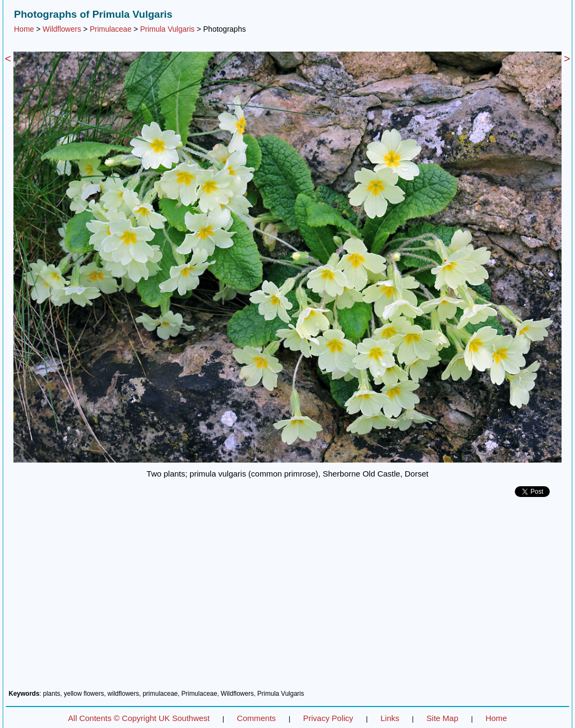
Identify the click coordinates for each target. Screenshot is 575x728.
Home (24, 29)
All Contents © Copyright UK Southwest (139, 718)
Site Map (443, 718)
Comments (257, 718)
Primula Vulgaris (167, 29)
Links (390, 718)
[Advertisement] (287, 597)
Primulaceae (111, 29)
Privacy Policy (328, 718)
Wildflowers (62, 29)
